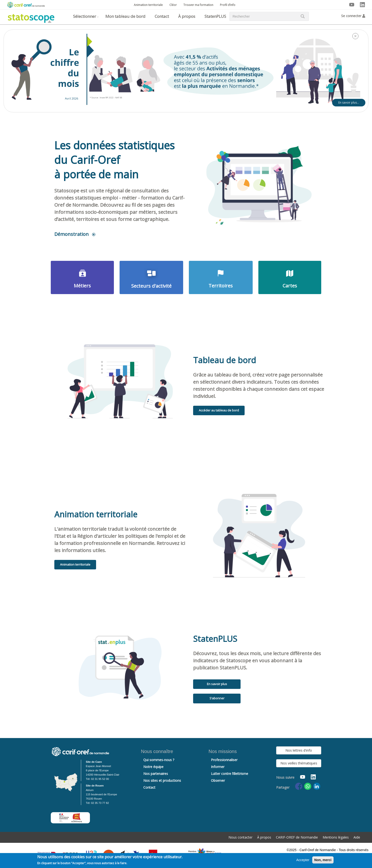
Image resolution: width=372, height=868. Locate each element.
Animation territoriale (148, 5)
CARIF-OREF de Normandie (297, 837)
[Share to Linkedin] (317, 786)
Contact (162, 16)
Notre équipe (153, 767)
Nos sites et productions (162, 780)
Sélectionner (85, 16)
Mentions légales (336, 837)
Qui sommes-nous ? (159, 760)
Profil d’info (228, 5)
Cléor (173, 5)
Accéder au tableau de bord (219, 410)
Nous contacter (240, 837)
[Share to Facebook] (299, 786)
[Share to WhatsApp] (308, 786)
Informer (218, 767)
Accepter (303, 861)
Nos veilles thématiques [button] (299, 763)
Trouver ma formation (198, 5)
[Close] (355, 36)
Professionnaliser (224, 760)
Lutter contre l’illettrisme (230, 774)
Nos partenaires (156, 774)
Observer (218, 780)
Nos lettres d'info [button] (299, 750)
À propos (187, 16)
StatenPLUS (215, 16)
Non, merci (323, 861)
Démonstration (72, 234)
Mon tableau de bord (125, 16)
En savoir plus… (349, 103)
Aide (357, 837)
